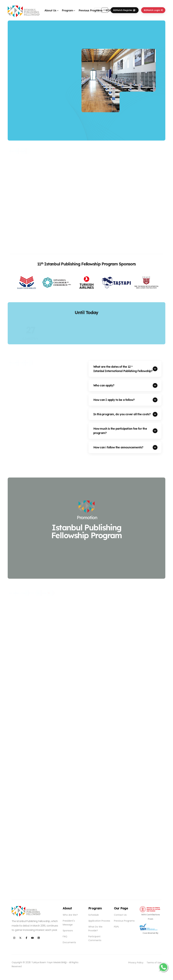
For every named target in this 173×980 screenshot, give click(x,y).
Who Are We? (70, 915)
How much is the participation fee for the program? (120, 431)
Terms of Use (154, 963)
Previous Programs (91, 10)
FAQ (65, 936)
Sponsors (68, 931)
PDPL (109, 10)
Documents (69, 942)
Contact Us (120, 915)
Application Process (99, 921)
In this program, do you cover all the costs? (122, 414)
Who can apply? (104, 385)
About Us (50, 10)
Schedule (94, 915)
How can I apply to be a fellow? (114, 400)
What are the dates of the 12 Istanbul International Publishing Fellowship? (123, 369)
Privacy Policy (136, 963)
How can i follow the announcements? (118, 447)
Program (67, 10)
